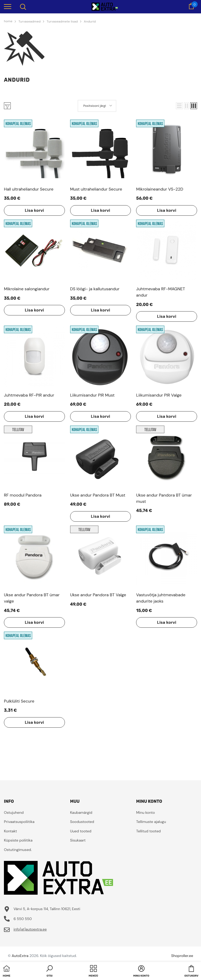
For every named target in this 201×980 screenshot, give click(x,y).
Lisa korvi (34, 210)
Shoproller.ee (182, 956)
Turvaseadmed (29, 21)
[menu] (8, 6)
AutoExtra (20, 956)
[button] (179, 106)
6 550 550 (23, 919)
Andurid (90, 21)
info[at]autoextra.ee (30, 929)
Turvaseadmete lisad (62, 21)
